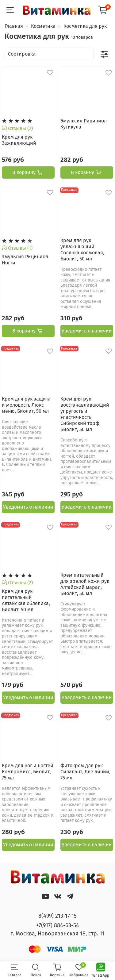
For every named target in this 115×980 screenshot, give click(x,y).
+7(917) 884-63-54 (58, 925)
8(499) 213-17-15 (57, 916)
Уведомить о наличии (87, 331)
